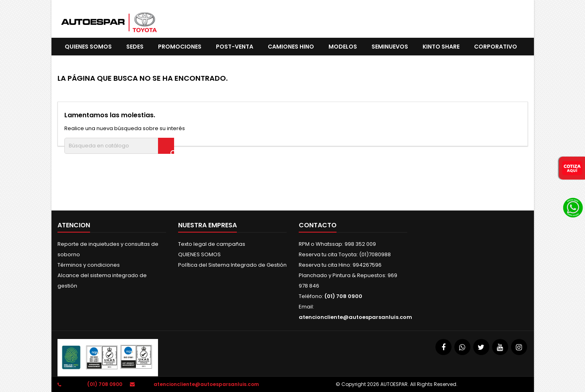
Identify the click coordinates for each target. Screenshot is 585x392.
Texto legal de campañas (212, 244)
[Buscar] (119, 146)
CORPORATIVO (496, 47)
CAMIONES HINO (291, 47)
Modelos (343, 47)
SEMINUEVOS (390, 47)
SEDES (135, 47)
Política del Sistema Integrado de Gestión (232, 265)
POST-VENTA (235, 47)
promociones (180, 47)
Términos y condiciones (89, 265)
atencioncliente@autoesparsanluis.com (355, 317)
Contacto (318, 225)
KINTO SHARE (441, 47)
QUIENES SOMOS (88, 47)
